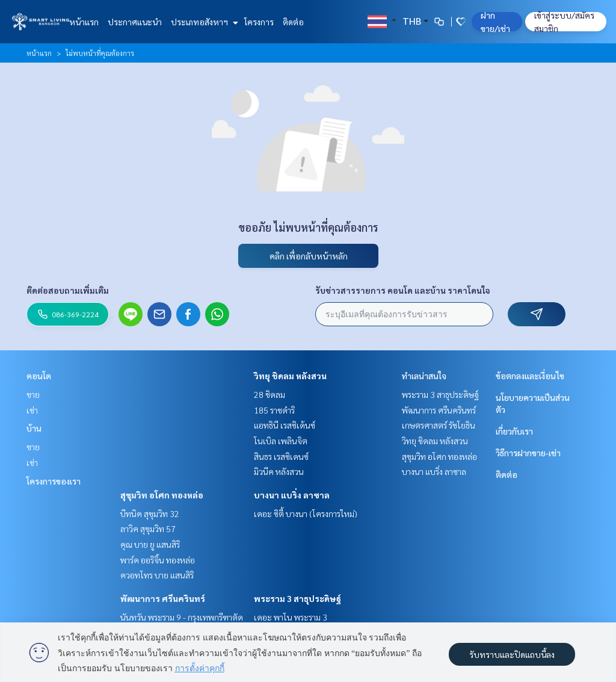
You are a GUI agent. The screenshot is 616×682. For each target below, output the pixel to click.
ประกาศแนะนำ (135, 22)
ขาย (33, 394)
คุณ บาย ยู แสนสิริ (150, 544)
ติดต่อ (293, 22)
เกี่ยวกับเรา (514, 431)
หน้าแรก (84, 22)
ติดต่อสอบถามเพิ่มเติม (68, 290)
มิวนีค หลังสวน (279, 471)
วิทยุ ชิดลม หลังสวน (290, 376)
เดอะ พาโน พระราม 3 (291, 617)
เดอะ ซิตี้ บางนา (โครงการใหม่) (306, 513)
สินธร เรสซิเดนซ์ (281, 456)
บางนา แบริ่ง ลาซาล (292, 495)
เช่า (32, 410)
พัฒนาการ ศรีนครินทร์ (163, 598)
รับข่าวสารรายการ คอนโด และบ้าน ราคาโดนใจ (403, 290)
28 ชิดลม (269, 394)
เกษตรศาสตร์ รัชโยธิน (439, 425)
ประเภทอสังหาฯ (203, 22)
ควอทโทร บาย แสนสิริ (157, 575)
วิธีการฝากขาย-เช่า (528, 453)
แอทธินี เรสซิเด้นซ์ (285, 425)
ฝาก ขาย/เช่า (495, 22)
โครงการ (259, 22)
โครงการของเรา (54, 481)
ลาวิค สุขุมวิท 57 (148, 529)
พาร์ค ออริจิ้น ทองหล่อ (158, 560)
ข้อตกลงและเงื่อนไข (530, 376)
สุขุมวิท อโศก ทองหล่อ (162, 495)
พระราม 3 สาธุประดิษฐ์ (297, 598)
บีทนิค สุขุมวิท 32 (150, 513)
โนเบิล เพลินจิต (281, 441)
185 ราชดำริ (274, 410)
